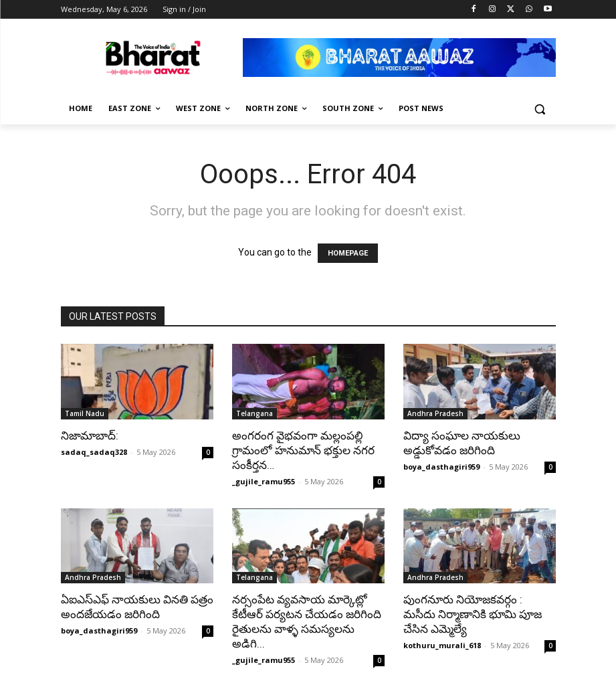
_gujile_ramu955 (264, 481)
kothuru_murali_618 (442, 645)
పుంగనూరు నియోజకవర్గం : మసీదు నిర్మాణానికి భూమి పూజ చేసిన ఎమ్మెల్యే (473, 614)
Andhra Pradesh (435, 413)
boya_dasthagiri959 (441, 467)
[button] (540, 109)
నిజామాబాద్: (90, 435)
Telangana (254, 413)
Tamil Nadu (85, 413)
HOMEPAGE (348, 253)
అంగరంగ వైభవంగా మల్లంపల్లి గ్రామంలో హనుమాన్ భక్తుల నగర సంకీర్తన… (303, 450)
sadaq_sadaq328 (94, 452)
